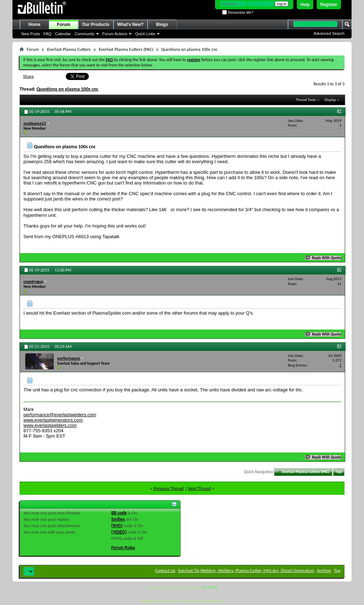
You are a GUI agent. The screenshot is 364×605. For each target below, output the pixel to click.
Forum (63, 25)
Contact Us (165, 570)
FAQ (48, 34)
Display (330, 100)
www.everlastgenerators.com (53, 420)
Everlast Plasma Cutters (69, 49)
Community (85, 34)
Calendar (63, 34)
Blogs (162, 25)
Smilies (118, 519)
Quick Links (145, 34)
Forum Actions (115, 34)
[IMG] (117, 526)
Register (329, 5)
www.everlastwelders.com (50, 425)
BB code (119, 513)
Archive (324, 570)
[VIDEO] (119, 532)
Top (339, 472)
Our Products (96, 25)
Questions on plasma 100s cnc (68, 89)
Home (34, 25)
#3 (339, 346)
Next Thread (199, 488)
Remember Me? (238, 13)
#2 (339, 269)
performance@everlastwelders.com (60, 415)
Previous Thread (168, 488)
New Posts (31, 34)
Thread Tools (306, 100)
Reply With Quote (323, 258)
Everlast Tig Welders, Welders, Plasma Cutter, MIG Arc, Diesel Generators (246, 570)
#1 (339, 111)
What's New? (130, 25)
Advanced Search (329, 33)
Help (305, 5)
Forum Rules (123, 548)
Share (28, 76)
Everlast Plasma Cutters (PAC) (126, 49)
